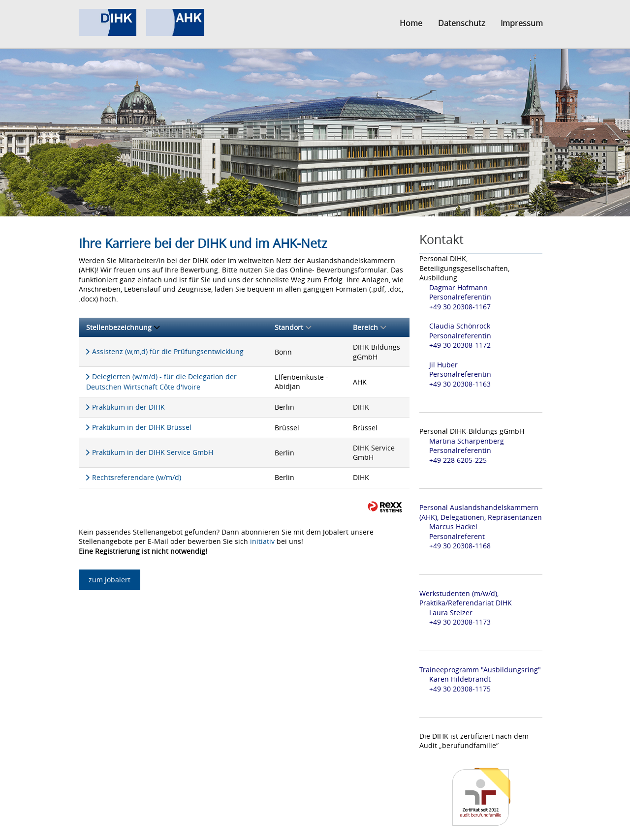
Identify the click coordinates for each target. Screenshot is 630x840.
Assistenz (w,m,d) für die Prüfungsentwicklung (168, 351)
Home (411, 23)
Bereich (369, 327)
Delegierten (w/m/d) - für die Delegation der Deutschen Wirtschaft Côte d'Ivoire (161, 382)
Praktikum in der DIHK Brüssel (142, 427)
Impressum (522, 23)
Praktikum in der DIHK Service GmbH (153, 452)
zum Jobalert (110, 580)
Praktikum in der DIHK (128, 407)
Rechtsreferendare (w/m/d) (137, 477)
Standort (293, 327)
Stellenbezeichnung (123, 327)
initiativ (262, 541)
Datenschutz (461, 23)
